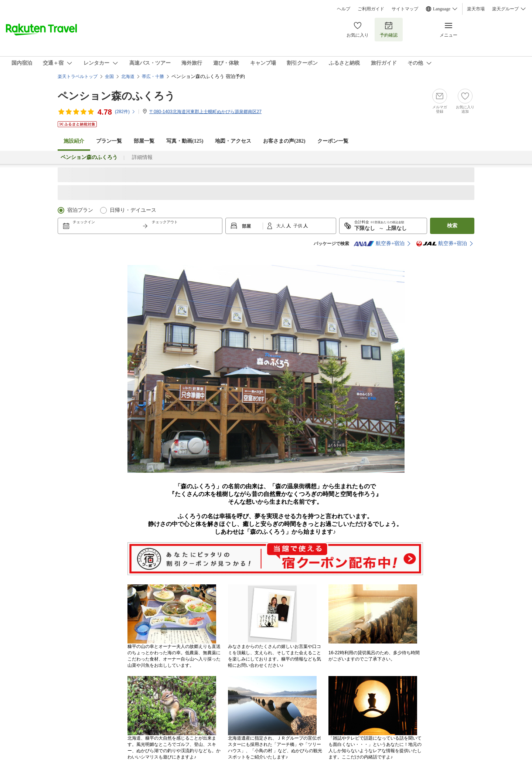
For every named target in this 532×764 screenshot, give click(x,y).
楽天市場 (476, 9)
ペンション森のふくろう (116, 96)
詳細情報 (142, 157)
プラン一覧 (109, 141)
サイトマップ (405, 9)
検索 (452, 226)
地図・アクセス (233, 141)
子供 (298, 226)
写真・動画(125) (185, 141)
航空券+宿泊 (379, 244)
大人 (281, 226)
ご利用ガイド (371, 9)
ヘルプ (344, 9)
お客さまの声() (284, 141)
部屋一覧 (144, 141)
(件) (125, 112)
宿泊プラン (80, 210)
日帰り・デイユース (133, 210)
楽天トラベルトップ (78, 77)
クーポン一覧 (333, 141)
